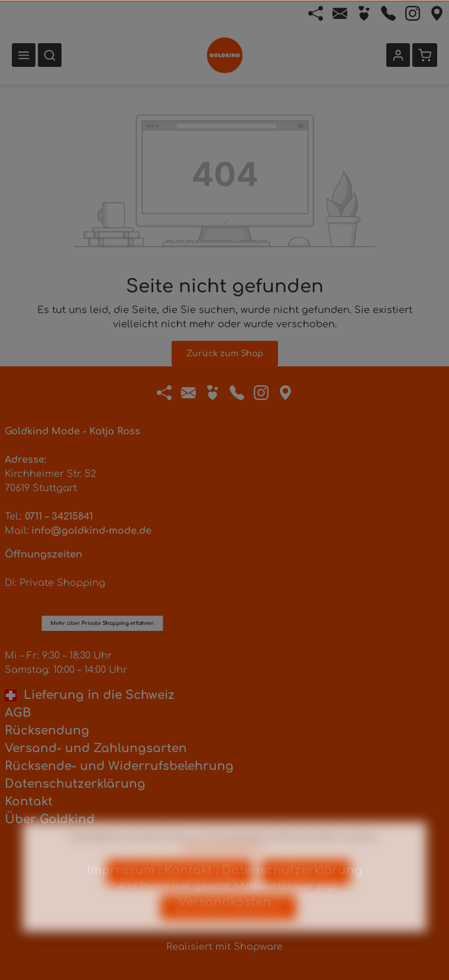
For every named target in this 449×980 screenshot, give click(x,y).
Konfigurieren (306, 896)
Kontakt (29, 802)
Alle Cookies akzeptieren (228, 931)
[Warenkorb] (425, 55)
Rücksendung (47, 731)
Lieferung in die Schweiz (90, 695)
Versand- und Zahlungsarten (96, 748)
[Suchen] (50, 55)
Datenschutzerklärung (75, 784)
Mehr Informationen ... (224, 871)
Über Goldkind (50, 819)
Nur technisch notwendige (179, 896)
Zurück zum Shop (225, 354)
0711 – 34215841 (59, 517)
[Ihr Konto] (398, 55)
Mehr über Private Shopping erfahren (103, 557)
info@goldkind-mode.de (91, 531)
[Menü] (24, 55)
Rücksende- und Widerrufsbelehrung (119, 766)
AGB (18, 713)
